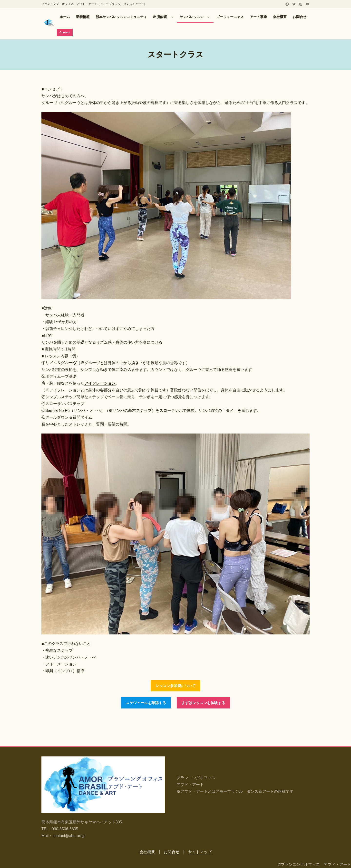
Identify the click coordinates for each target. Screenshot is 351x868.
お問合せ (172, 852)
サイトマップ (200, 852)
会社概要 (147, 852)
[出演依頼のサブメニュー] (172, 17)
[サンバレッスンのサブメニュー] (209, 17)
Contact (65, 33)
